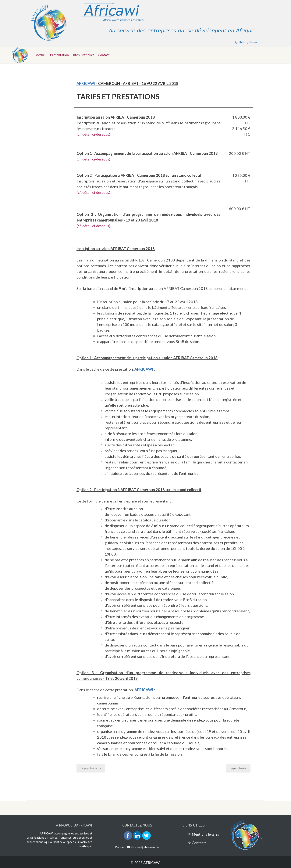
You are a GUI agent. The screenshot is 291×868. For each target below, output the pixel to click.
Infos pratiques (87, 54)
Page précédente (91, 768)
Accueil (42, 54)
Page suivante (238, 768)
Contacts (200, 842)
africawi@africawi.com (145, 847)
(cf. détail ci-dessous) (95, 134)
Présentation (61, 54)
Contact (109, 54)
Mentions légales (206, 834)
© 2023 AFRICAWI (145, 862)
